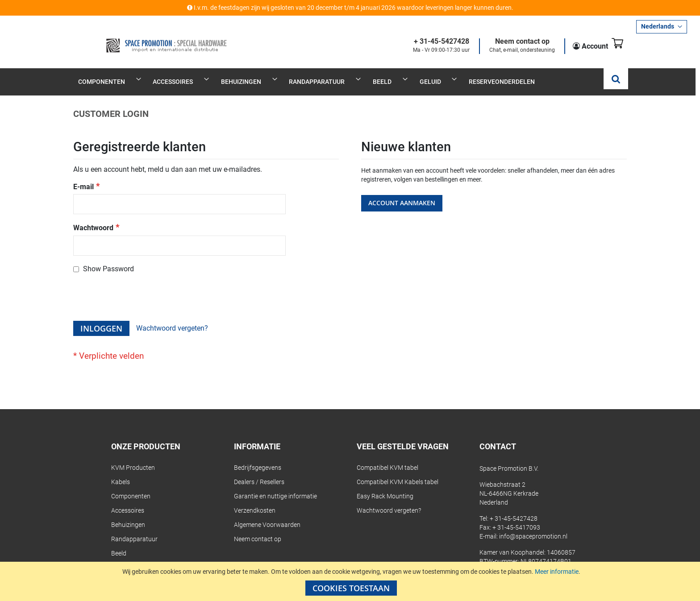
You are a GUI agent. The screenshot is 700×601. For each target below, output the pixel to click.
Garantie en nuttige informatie (275, 487)
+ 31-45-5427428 (430, 42)
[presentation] (141, 290)
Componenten (131, 487)
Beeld (119, 544)
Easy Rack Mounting (385, 487)
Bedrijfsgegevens (258, 458)
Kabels (121, 473)
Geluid (120, 558)
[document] (351, 581)
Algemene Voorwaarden (267, 515)
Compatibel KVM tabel (387, 458)
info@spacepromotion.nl (533, 527)
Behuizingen (128, 515)
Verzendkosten (255, 501)
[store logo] (141, 39)
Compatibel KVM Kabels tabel (398, 473)
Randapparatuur (134, 530)
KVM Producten (133, 458)
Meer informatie (557, 572)
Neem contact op (511, 42)
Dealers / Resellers (259, 473)
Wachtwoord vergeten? (389, 501)
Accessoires (128, 501)
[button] (662, 27)
